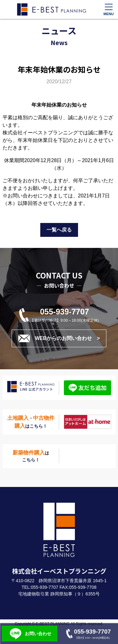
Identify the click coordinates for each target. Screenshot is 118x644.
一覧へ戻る (59, 230)
